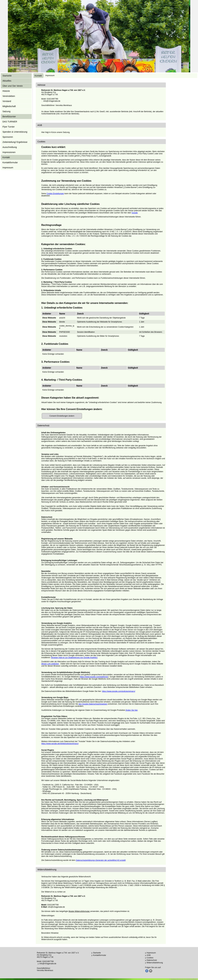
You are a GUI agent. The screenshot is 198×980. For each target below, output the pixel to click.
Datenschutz (152, 960)
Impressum (8, 168)
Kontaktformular (10, 162)
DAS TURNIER (10, 122)
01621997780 (52, 99)
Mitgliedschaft (9, 106)
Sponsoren (8, 137)
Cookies (150, 958)
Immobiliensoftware (191, 979)
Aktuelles (7, 81)
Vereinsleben (9, 96)
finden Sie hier (131, 710)
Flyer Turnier (9, 127)
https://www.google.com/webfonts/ (94, 677)
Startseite (7, 76)
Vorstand (7, 101)
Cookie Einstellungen (55, 194)
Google (135, 213)
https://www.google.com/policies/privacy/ (119, 691)
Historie (6, 91)
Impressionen (9, 152)
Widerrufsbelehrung (155, 963)
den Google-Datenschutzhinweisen (93, 704)
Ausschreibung (10, 147)
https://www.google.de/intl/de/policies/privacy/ (60, 744)
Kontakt (38, 76)
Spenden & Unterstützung (15, 132)
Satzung (6, 111)
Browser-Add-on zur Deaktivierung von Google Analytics (74, 658)
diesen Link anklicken (50, 664)
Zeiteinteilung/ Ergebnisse (15, 142)
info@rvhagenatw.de (52, 101)
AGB (149, 955)
